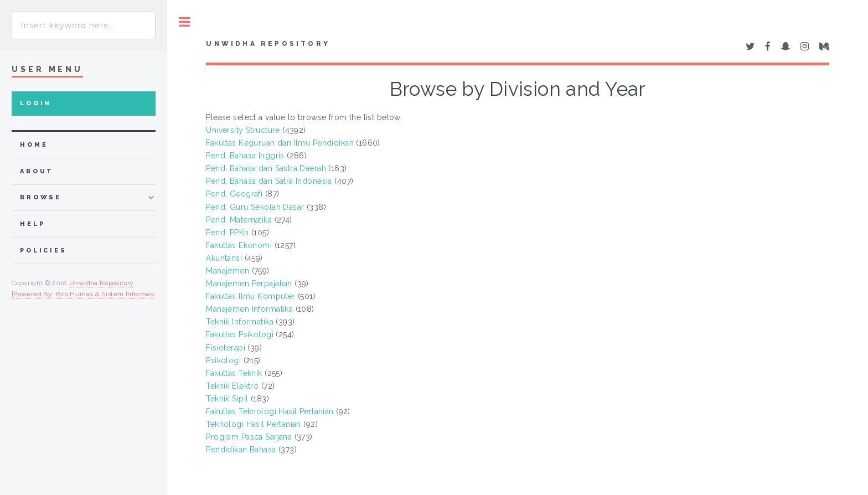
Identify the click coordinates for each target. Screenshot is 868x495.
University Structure (243, 130)
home (34, 145)
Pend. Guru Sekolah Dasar (255, 207)
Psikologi (223, 360)
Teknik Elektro (232, 386)
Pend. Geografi (234, 194)
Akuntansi (224, 258)
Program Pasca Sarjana (249, 437)
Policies (43, 251)
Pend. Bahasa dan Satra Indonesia (269, 181)
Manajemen (228, 271)
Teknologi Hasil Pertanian (254, 424)
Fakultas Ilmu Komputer (250, 296)
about (37, 171)
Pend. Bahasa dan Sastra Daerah (266, 168)
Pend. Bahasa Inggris (245, 156)
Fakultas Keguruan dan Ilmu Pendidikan (280, 143)
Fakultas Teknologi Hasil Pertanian (270, 411)
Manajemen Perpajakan (249, 283)
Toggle (185, 22)
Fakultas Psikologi (240, 334)
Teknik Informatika (240, 322)
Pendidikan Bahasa (241, 450)
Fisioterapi (226, 348)
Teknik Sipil (227, 399)
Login (36, 103)
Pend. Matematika (239, 220)
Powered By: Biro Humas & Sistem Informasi (84, 294)
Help (32, 224)
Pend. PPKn (227, 233)
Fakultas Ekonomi (239, 245)
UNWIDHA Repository (268, 44)
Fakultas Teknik (234, 373)
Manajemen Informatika (249, 309)
